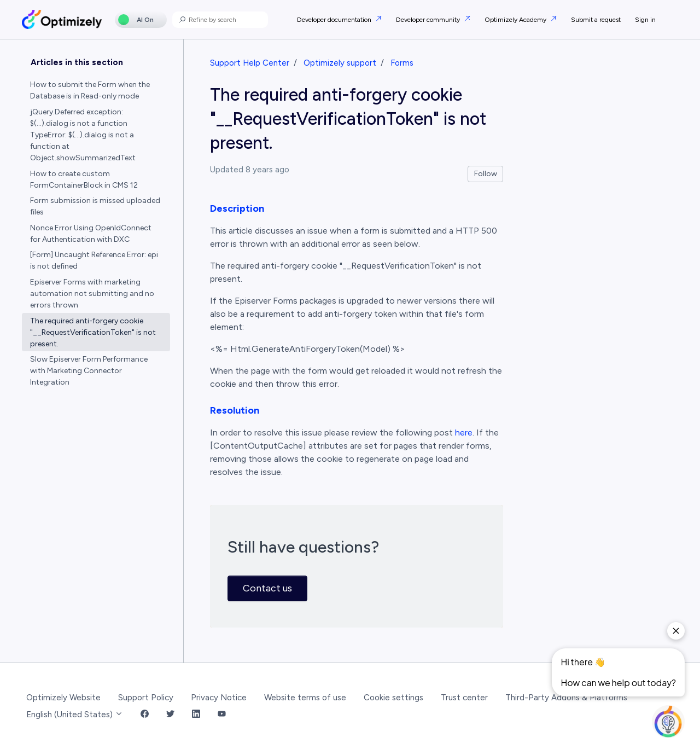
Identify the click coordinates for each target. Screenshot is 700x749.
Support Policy (146, 698)
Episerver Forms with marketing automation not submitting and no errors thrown (92, 294)
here (464, 432)
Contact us (267, 588)
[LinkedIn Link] (196, 715)
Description (237, 208)
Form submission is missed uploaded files (95, 206)
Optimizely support (340, 63)
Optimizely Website (63, 698)
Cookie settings (393, 698)
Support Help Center (250, 63)
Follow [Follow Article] (486, 174)
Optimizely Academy (516, 20)
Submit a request (596, 20)
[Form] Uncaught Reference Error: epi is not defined (94, 260)
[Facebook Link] (145, 715)
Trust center (464, 698)
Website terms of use (305, 698)
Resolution (235, 410)
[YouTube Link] (222, 715)
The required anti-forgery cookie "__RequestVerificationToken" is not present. (93, 332)
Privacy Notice (219, 698)
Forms (402, 63)
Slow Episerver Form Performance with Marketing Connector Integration (89, 371)
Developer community (429, 20)
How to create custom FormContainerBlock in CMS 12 (84, 179)
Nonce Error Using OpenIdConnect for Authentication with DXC (91, 234)
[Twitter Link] (170, 715)
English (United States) (75, 715)
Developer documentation (335, 20)
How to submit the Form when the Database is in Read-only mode (90, 90)
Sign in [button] (645, 20)
